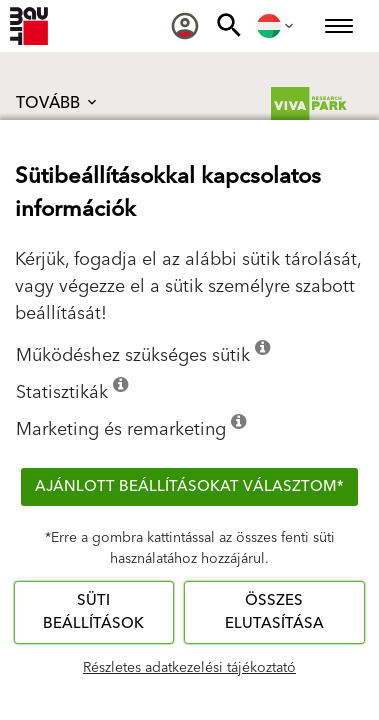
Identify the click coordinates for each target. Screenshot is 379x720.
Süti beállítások (93, 612)
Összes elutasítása (274, 612)
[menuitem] (185, 26)
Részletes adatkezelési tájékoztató (189, 668)
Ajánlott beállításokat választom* (189, 486)
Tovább (58, 103)
